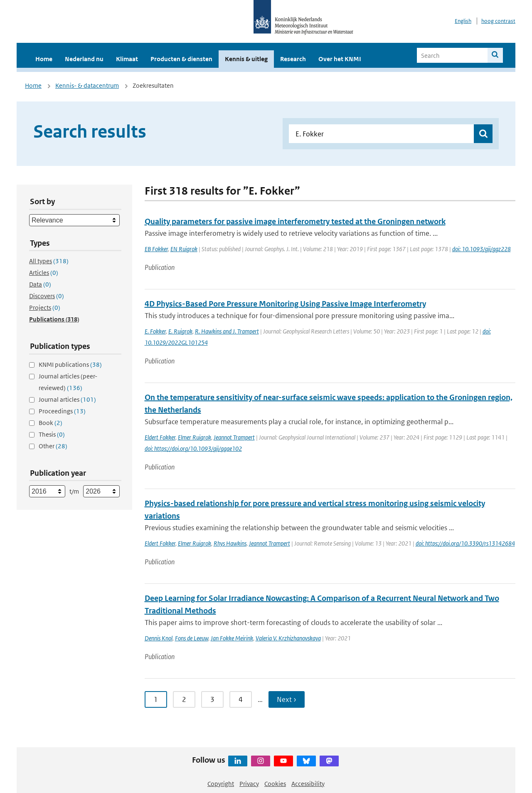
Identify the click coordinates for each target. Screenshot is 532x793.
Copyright (221, 784)
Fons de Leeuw (192, 638)
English (463, 21)
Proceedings (62, 411)
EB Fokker (156, 249)
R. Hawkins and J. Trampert (227, 331)
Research (293, 59)
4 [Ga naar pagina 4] (241, 699)
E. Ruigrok (180, 331)
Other (53, 446)
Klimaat (127, 59)
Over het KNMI (340, 59)
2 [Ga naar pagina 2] (184, 699)
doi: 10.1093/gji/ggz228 (482, 249)
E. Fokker (155, 331)
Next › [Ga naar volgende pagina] (287, 699)
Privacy (249, 784)
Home (44, 59)
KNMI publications (70, 364)
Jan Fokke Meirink (232, 638)
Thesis (52, 434)
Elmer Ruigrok (195, 437)
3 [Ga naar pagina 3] (212, 699)
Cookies (275, 784)
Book (50, 423)
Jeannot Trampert (234, 437)
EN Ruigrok (184, 249)
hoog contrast (498, 21)
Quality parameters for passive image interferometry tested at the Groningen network (295, 221)
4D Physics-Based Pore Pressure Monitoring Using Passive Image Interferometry (285, 304)
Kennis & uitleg (246, 59)
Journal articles (67, 399)
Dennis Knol (159, 638)
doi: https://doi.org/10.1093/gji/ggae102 (193, 448)
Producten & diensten (181, 59)
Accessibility (308, 784)
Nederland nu (84, 59)
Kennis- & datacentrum (87, 85)
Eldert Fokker (160, 437)
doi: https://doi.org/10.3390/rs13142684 (465, 543)
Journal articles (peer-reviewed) (68, 382)
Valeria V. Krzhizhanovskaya (288, 638)
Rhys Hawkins (230, 543)
